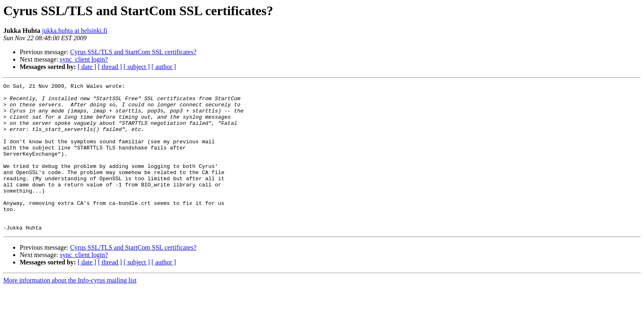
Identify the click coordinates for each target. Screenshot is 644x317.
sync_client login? (84, 59)
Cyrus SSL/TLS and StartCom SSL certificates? (133, 52)
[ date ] (87, 67)
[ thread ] (110, 67)
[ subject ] (137, 67)
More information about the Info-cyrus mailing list (70, 310)
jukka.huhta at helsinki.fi (75, 31)
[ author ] (164, 67)
